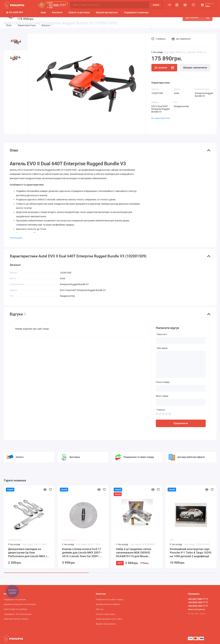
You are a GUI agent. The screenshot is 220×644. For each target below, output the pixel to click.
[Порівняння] (185, 5)
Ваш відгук (162, 348)
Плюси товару (163, 382)
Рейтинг (161, 410)
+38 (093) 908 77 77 (198, 606)
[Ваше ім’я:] (181, 340)
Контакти (57, 12)
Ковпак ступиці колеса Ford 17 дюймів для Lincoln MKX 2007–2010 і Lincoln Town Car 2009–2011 (82, 553)
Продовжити (181, 423)
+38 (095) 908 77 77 (198, 602)
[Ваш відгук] (181, 364)
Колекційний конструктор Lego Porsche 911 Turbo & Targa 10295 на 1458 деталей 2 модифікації (191, 553)
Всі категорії (15, 12)
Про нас (100, 609)
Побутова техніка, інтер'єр (16, 619)
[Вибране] (193, 5)
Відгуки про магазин (107, 12)
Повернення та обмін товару (110, 599)
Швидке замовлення (195, 68)
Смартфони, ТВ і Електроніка (18, 614)
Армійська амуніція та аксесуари (20, 604)
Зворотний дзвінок (196, 609)
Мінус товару (162, 396)
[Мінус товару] (181, 402)
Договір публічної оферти (108, 604)
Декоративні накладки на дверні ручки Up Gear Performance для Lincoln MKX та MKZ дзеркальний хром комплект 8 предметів (28, 553)
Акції (43, 12)
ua (170, 5)
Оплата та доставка (79, 12)
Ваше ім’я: (162, 334)
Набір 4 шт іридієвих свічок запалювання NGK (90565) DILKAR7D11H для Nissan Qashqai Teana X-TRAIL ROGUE (135, 553)
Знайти (156, 5)
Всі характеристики (161, 118)
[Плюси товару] (181, 388)
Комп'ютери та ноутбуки (16, 609)
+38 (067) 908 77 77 (198, 599)
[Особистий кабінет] (177, 5)
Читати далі (16, 238)
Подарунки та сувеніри (136, 12)
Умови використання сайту (109, 619)
